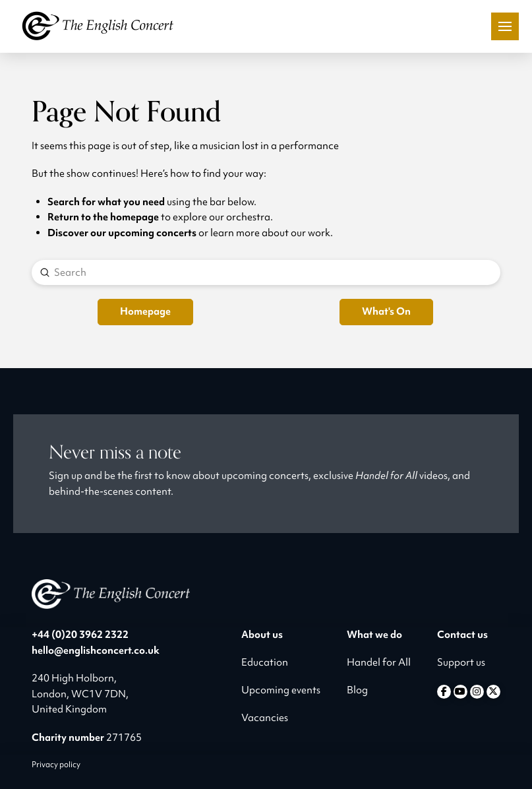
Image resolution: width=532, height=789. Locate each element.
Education (265, 662)
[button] (505, 26)
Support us (461, 662)
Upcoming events (281, 690)
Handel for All (379, 662)
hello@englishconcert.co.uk (96, 650)
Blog (357, 690)
